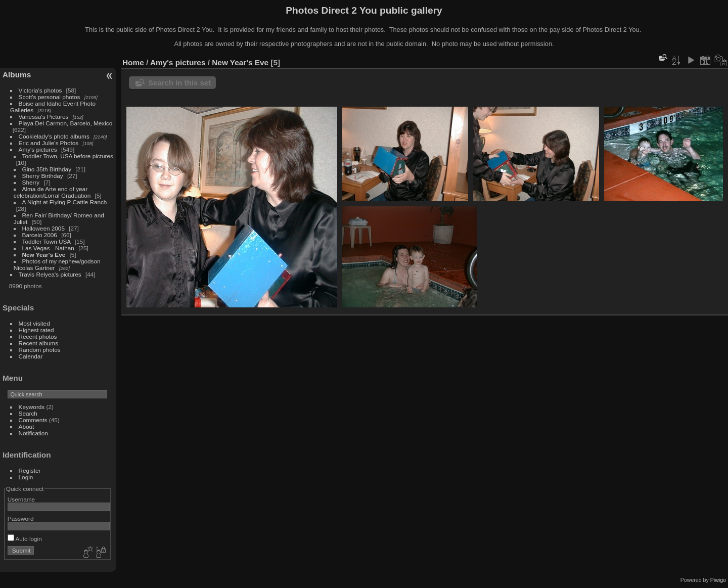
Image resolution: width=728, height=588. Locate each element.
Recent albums (38, 343)
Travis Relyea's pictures (50, 274)
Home (133, 62)
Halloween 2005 (43, 228)
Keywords (32, 407)
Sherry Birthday (43, 176)
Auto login (25, 539)
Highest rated (36, 330)
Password (21, 518)
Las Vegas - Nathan (48, 248)
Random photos (40, 350)
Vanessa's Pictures (44, 117)
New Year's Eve (44, 255)
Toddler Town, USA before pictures (68, 156)
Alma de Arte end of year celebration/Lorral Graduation (52, 192)
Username (21, 499)
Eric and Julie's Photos (49, 143)
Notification (33, 433)
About (27, 426)
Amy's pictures (38, 149)
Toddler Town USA (47, 241)
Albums (17, 75)
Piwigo (718, 580)
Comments (33, 420)
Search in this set (179, 83)
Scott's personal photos (50, 97)
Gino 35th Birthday (47, 169)
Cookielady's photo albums (54, 136)
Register (30, 470)
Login (26, 477)
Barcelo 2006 (40, 235)
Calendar (31, 356)
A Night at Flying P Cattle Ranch (65, 202)
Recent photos (38, 336)
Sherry (31, 182)
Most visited (34, 323)
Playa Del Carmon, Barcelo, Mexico (66, 123)
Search (28, 413)
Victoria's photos (40, 90)
